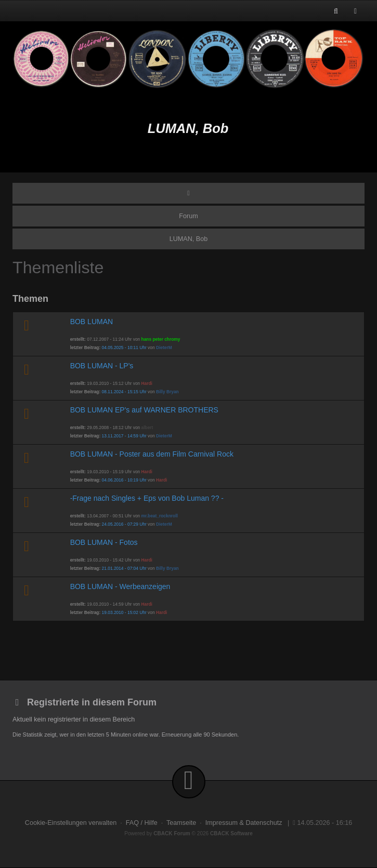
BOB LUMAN (92, 322)
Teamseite (181, 823)
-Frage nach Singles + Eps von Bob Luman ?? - (147, 498)
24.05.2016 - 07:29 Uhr (124, 524)
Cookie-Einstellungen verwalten (71, 823)
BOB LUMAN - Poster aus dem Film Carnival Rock (152, 454)
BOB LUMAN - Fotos (104, 542)
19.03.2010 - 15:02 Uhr (124, 612)
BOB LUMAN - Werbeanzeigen (120, 586)
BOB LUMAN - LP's (102, 366)
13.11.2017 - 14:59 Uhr (124, 436)
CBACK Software (231, 833)
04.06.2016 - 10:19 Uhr (124, 480)
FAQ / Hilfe (142, 823)
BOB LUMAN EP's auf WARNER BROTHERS (144, 410)
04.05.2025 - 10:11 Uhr (124, 348)
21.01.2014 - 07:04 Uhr (124, 568)
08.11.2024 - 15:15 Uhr (124, 392)
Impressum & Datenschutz (244, 823)
